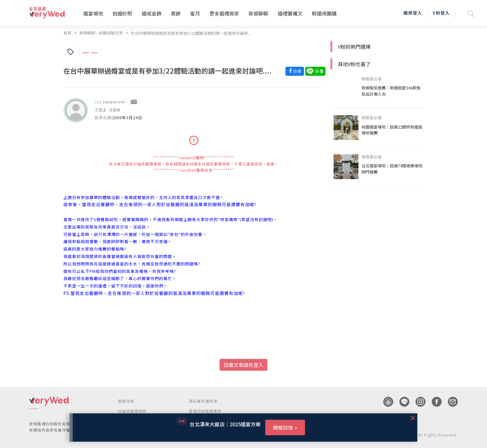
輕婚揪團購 (324, 13)
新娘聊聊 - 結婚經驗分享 (101, 33)
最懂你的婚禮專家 (205, 411)
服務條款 (126, 401)
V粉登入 (441, 13)
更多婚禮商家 (224, 13)
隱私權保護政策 (203, 401)
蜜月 (195, 13)
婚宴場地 (93, 13)
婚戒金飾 (152, 13)
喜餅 (176, 13)
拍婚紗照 (122, 13)
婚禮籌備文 (290, 13)
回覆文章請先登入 (243, 365)
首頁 (67, 33)
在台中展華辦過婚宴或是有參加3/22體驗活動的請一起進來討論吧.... (191, 33)
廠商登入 (413, 13)
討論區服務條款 (132, 411)
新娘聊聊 (258, 13)
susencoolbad (118, 102)
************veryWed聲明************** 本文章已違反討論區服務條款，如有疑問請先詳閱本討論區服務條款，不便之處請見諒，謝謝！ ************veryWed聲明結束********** (194, 164)
